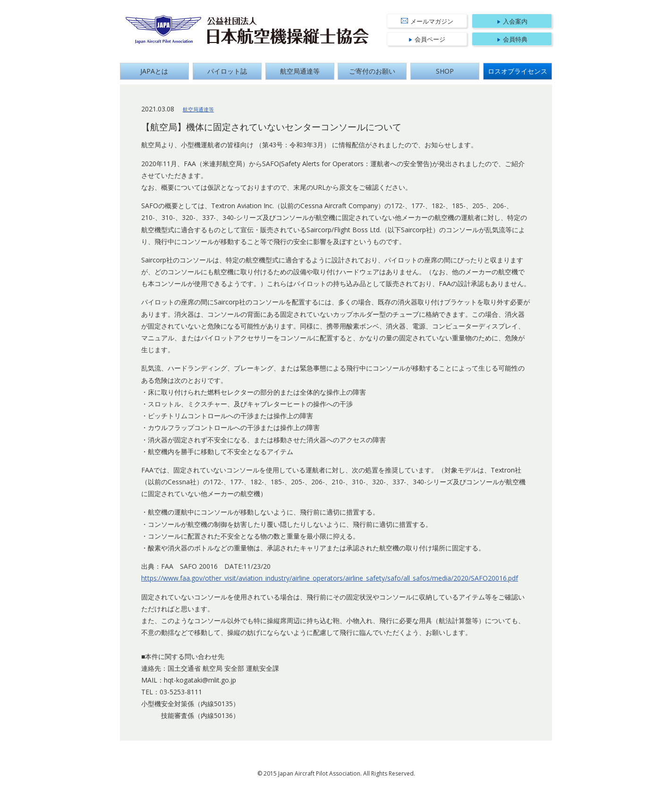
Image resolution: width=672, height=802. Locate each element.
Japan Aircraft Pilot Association (164, 30)
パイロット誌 (227, 71)
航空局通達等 (300, 71)
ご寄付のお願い (372, 71)
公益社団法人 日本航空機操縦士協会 (288, 31)
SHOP (445, 71)
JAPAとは (154, 71)
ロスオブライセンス (518, 71)
